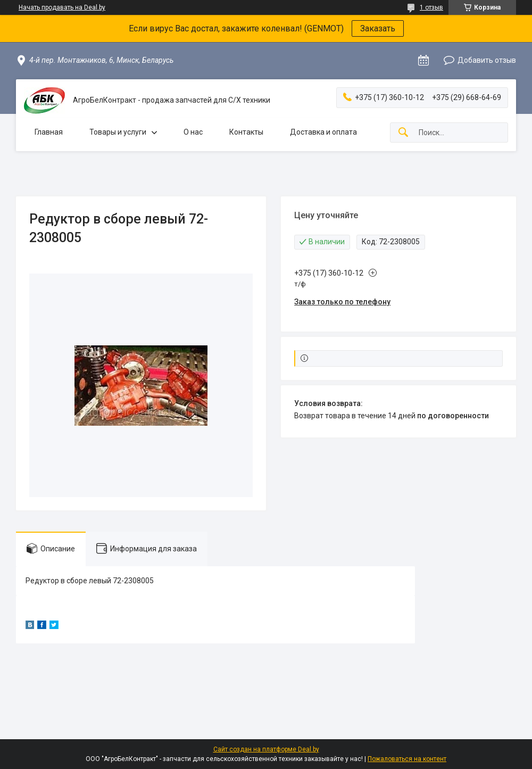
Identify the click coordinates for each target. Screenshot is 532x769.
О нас (193, 132)
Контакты (246, 132)
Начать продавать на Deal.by (62, 7)
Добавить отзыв (487, 60)
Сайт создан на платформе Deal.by (266, 749)
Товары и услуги (118, 132)
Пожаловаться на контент (407, 759)
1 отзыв (431, 7)
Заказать (378, 28)
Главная (49, 132)
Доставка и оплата (323, 132)
